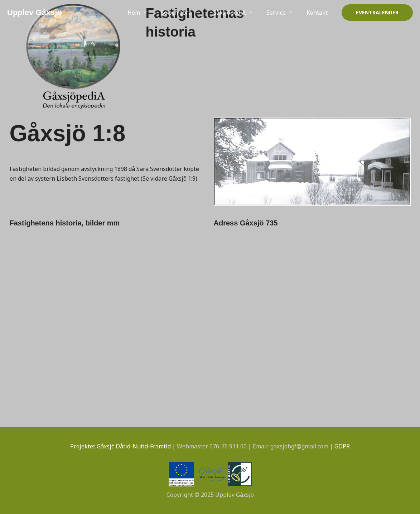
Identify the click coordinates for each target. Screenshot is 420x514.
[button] (377, 13)
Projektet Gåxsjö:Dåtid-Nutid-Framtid (120, 446)
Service (279, 13)
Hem (143, 13)
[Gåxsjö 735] (312, 295)
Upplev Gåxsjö (35, 12)
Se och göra (184, 13)
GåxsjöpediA (234, 13)
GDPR (342, 446)
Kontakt (318, 13)
